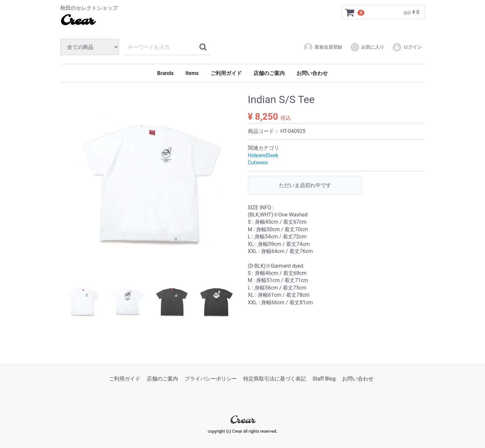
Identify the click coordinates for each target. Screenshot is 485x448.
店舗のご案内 (269, 73)
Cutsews (258, 163)
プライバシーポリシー (211, 379)
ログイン (407, 47)
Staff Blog (324, 379)
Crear (77, 21)
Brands (166, 73)
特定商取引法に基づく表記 (275, 379)
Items (192, 73)
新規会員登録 (323, 47)
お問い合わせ (312, 73)
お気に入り (367, 47)
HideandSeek (263, 155)
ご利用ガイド (226, 73)
